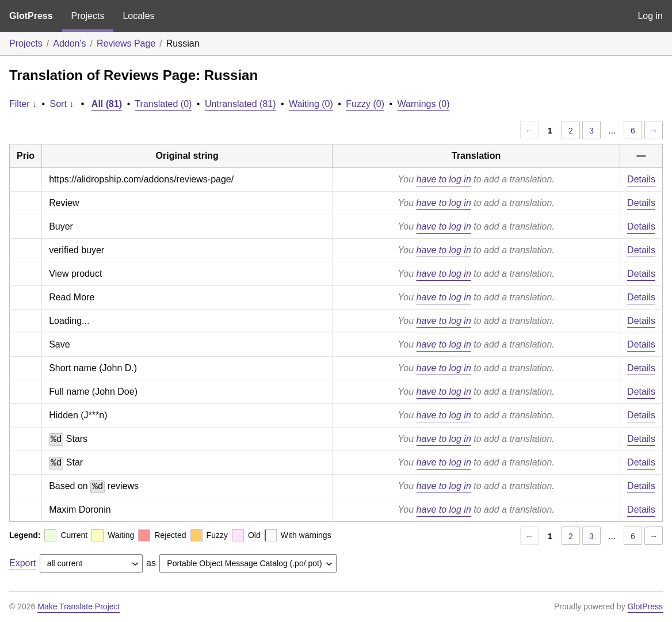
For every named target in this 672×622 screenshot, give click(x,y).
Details (641, 179)
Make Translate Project (79, 606)
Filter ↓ (23, 104)
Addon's (69, 43)
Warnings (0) (424, 104)
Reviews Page (126, 43)
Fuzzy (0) (365, 104)
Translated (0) (163, 104)
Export (22, 563)
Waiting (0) (311, 104)
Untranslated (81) (240, 104)
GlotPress (31, 16)
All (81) (107, 104)
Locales (138, 16)
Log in (650, 16)
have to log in (444, 179)
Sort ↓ (62, 104)
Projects (88, 16)
